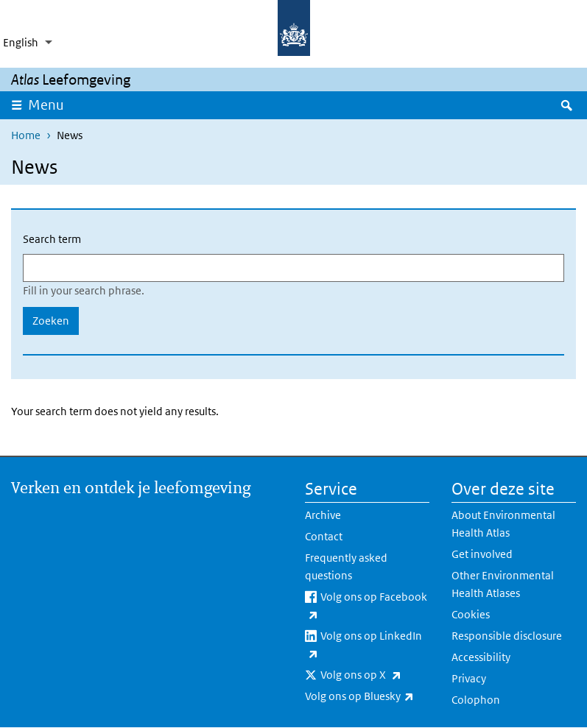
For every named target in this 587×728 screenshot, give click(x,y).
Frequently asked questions (346, 566)
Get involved (482, 554)
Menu (51, 105)
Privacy (469, 678)
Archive (323, 515)
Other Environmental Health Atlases (503, 584)
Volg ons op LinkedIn (363, 646)
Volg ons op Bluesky (367, 696)
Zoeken (51, 321)
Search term (52, 239)
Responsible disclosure (507, 636)
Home (26, 135)
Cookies (471, 614)
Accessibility (481, 657)
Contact (324, 536)
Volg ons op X (375, 675)
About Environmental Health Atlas (503, 524)
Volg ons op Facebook (366, 607)
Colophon (476, 700)
